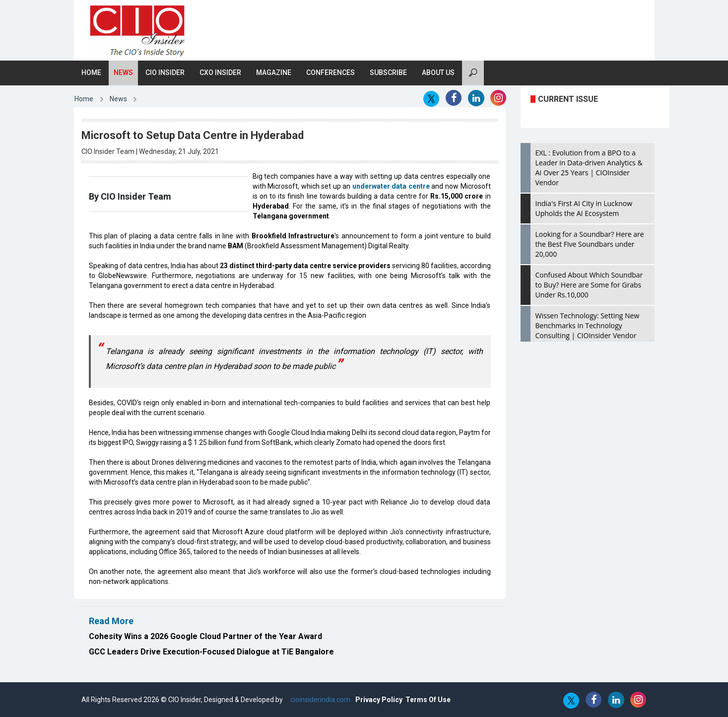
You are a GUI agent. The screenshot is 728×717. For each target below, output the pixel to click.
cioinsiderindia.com (320, 700)
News (123, 72)
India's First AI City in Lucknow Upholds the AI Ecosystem (584, 208)
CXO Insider (220, 72)
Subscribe (388, 72)
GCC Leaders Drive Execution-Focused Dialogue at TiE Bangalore (211, 652)
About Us (438, 72)
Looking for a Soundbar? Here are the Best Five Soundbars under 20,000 (590, 244)
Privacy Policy (379, 700)
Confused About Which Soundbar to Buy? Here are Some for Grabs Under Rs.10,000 (589, 285)
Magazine (274, 72)
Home (91, 72)
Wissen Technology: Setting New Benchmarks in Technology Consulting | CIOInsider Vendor (588, 325)
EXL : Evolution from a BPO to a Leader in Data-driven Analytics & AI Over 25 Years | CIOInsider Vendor (589, 168)
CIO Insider (165, 72)
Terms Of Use (428, 700)
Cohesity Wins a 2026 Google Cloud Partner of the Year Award (205, 636)
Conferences (331, 72)
